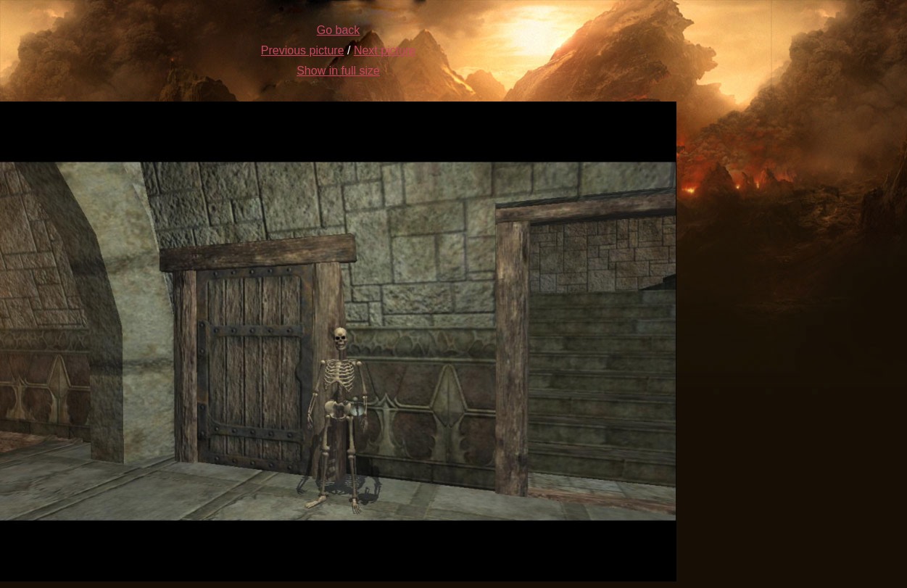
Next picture (385, 50)
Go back (339, 30)
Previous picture (303, 50)
